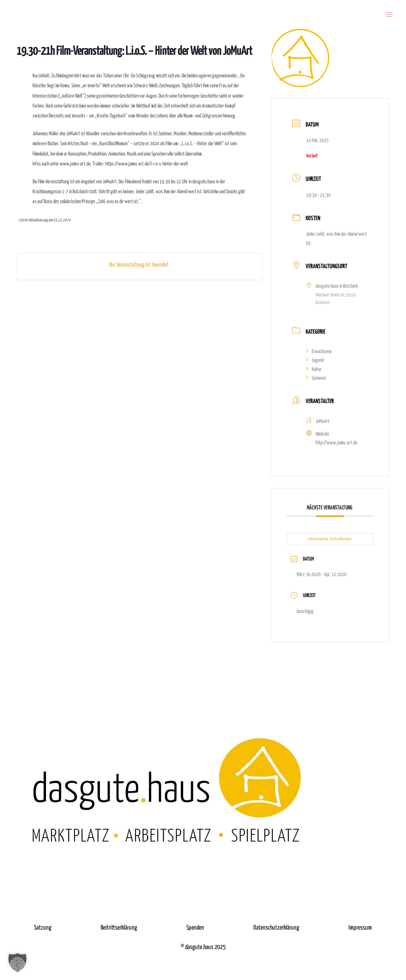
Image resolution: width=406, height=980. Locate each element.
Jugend (315, 360)
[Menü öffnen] (389, 14)
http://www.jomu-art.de (336, 443)
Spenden (195, 928)
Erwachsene (319, 352)
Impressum (360, 928)
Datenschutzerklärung (276, 928)
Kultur (314, 370)
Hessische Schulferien (330, 539)
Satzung (43, 928)
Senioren (316, 378)
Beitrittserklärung (119, 928)
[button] (17, 963)
